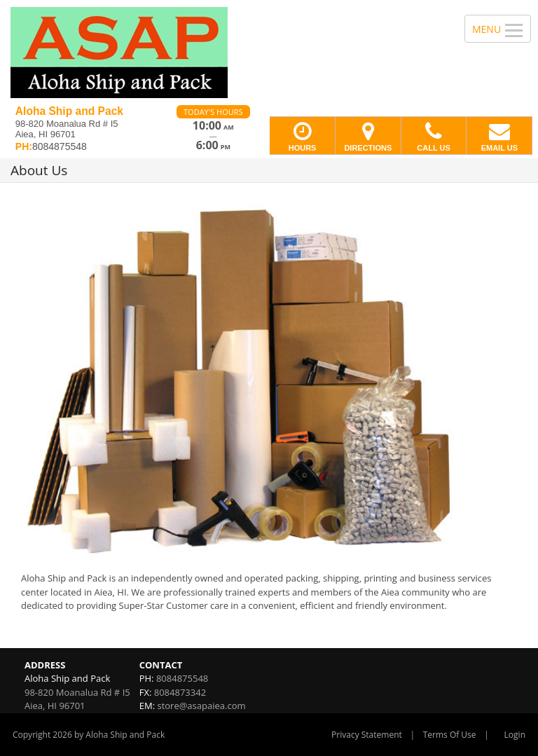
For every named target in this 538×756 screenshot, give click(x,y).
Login (515, 735)
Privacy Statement (367, 735)
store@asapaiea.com (201, 706)
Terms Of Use (450, 735)
